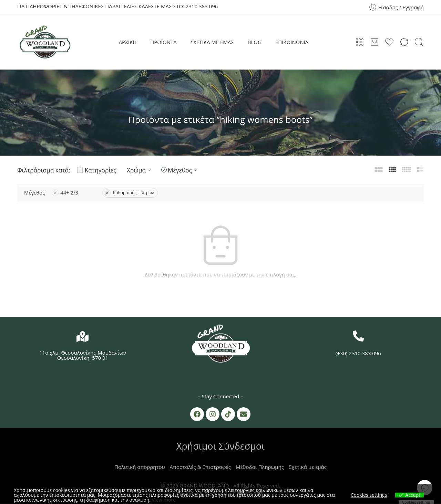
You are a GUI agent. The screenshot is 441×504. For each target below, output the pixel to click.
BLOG (255, 42)
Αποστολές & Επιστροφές (200, 467)
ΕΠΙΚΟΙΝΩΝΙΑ (292, 42)
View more (164, 500)
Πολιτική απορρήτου (140, 467)
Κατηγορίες (97, 170)
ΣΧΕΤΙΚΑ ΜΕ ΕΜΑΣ (212, 42)
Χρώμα (140, 170)
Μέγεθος (183, 170)
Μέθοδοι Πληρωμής (260, 467)
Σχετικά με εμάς (308, 467)
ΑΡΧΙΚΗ (128, 42)
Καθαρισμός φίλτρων (129, 193)
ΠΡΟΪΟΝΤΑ (163, 42)
